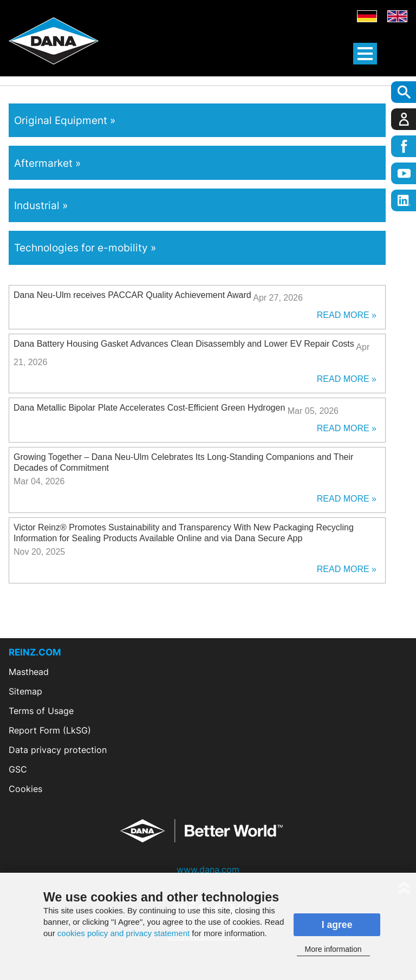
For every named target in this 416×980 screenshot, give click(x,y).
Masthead (29, 672)
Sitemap (25, 691)
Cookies (25, 789)
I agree (337, 925)
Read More (343, 315)
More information (333, 949)
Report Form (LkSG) (50, 730)
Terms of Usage (41, 711)
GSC (18, 769)
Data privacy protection (58, 750)
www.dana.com (208, 869)
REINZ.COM (35, 652)
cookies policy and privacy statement (123, 933)
